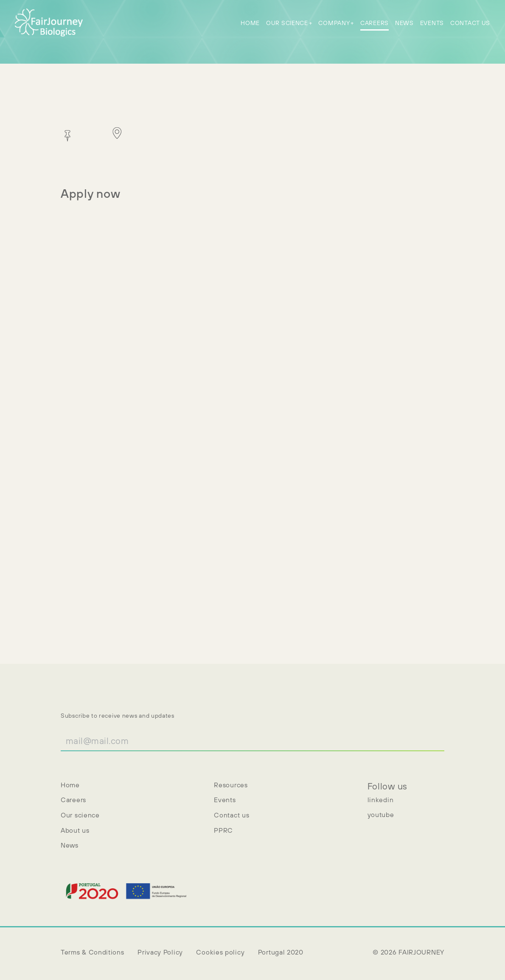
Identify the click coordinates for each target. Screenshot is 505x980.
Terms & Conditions (93, 952)
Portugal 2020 (281, 952)
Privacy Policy (160, 952)
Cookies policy (220, 952)
